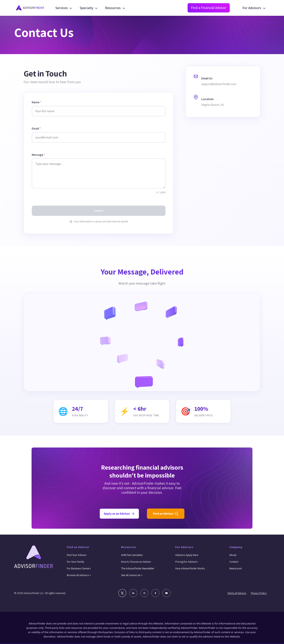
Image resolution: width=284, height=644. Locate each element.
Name (36, 102)
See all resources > (132, 575)
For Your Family (75, 562)
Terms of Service (237, 593)
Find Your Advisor (77, 555)
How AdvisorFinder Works (190, 568)
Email (36, 128)
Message (38, 155)
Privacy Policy (259, 593)
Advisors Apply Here (187, 555)
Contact (234, 562)
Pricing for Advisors (186, 562)
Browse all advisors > (79, 575)
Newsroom (236, 568)
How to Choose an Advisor (136, 562)
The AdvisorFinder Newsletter (138, 568)
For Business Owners (79, 568)
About (233, 555)
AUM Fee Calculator (132, 555)
